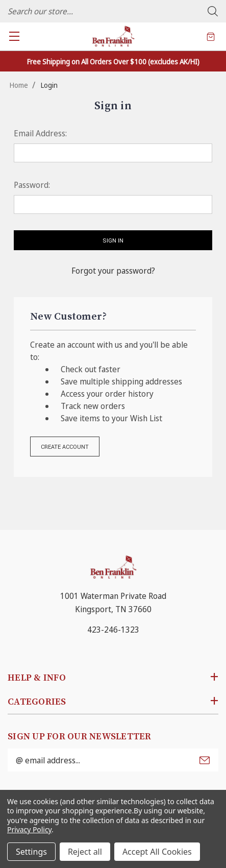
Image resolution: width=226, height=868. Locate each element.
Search (213, 11)
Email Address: (40, 133)
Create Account (65, 447)
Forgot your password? (113, 271)
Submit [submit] (205, 760)
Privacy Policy (29, 829)
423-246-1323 (113, 630)
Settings (31, 852)
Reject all (85, 852)
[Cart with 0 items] (211, 36)
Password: (32, 185)
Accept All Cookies (157, 852)
